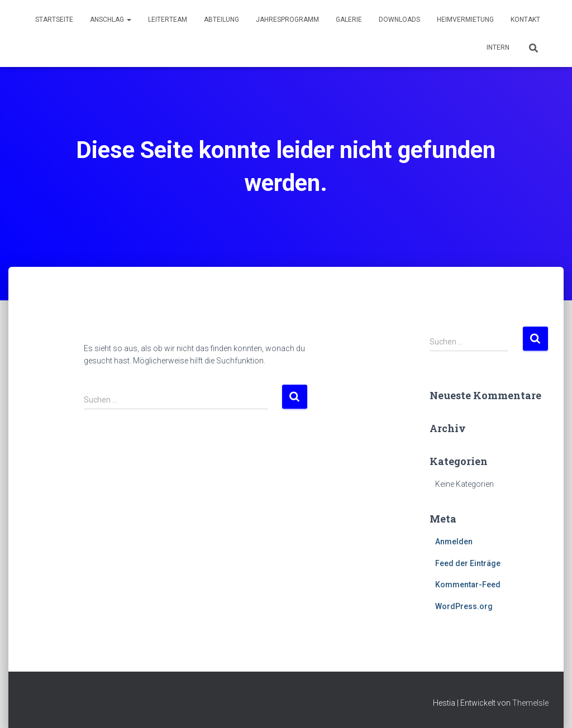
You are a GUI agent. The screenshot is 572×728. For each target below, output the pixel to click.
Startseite (54, 20)
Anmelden (454, 542)
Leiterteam (168, 20)
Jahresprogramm (287, 20)
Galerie (349, 20)
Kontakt (525, 20)
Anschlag (111, 20)
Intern (498, 47)
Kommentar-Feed (468, 585)
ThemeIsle (530, 703)
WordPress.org (464, 606)
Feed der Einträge (468, 563)
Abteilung (221, 20)
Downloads (399, 20)
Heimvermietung (465, 20)
